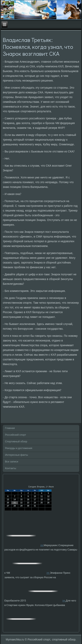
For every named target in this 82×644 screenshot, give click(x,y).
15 (21, 500)
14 (15, 500)
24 (35, 503)
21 (15, 503)
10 (35, 496)
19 (48, 500)
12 (48, 496)
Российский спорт (15, 435)
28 (15, 506)
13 (8, 500)
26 (48, 503)
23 (28, 503)
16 (28, 500)
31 (35, 506)
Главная (10, 428)
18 (42, 500)
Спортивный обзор (16, 442)
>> (42, 545)
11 (42, 496)
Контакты (10, 468)
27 (8, 506)
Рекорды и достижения (19, 448)
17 (35, 500)
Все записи (12, 462)
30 (28, 506)
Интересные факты (16, 455)
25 (42, 503)
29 (21, 506)
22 (21, 503)
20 (8, 503)
